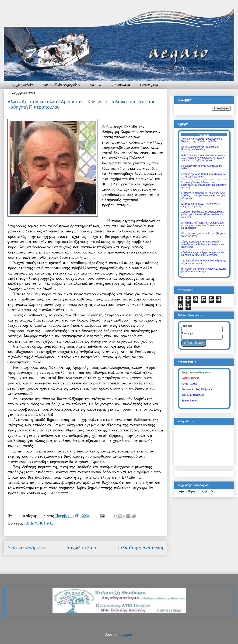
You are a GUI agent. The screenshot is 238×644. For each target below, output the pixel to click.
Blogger (126, 634)
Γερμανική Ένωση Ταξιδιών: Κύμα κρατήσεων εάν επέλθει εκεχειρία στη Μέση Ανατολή (204, 185)
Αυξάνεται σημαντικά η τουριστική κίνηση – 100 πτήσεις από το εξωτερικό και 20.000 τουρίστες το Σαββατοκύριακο (203, 158)
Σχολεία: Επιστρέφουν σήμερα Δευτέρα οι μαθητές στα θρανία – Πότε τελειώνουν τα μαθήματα (203, 215)
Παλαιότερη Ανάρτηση (140, 548)
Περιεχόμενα (149, 85)
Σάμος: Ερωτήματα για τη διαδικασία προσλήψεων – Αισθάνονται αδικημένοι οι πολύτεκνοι (203, 244)
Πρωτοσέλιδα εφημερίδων (61, 85)
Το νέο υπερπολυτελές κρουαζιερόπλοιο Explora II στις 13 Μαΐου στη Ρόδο (202, 140)
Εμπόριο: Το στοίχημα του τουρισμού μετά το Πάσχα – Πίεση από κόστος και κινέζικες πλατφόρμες (203, 196)
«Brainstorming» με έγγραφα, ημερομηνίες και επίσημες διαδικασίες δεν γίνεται (203, 254)
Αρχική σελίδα (23, 85)
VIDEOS (96, 85)
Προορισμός (188, 333)
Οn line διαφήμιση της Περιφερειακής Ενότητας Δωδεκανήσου (200, 148)
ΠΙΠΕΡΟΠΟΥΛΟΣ (39, 523)
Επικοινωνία (121, 85)
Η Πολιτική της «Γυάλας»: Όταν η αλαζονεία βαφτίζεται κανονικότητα (204, 270)
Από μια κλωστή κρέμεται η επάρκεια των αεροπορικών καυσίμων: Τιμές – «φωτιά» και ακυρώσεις (203, 225)
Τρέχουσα (186, 326)
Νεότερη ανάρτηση (27, 548)
